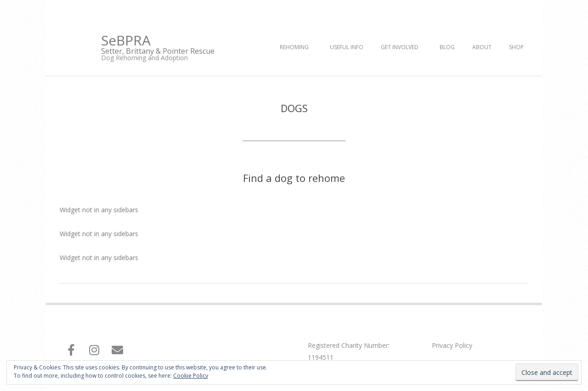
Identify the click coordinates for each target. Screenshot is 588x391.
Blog (447, 47)
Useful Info (347, 47)
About (482, 47)
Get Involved (400, 47)
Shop (516, 47)
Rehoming (294, 47)
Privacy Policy (452, 345)
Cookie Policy (191, 376)
